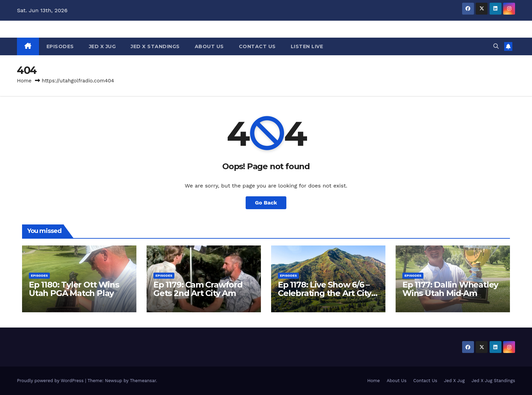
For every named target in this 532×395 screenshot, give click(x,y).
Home (24, 81)
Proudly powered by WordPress (51, 381)
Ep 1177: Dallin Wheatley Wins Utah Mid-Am (450, 289)
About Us (209, 46)
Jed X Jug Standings (493, 381)
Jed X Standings (155, 46)
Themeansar (143, 381)
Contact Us (257, 46)
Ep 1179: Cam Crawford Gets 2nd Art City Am (198, 289)
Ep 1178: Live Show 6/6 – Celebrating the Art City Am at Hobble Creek (325, 293)
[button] (496, 46)
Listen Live (307, 46)
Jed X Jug (102, 46)
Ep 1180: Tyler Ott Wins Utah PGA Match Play (74, 289)
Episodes (60, 46)
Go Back (266, 203)
